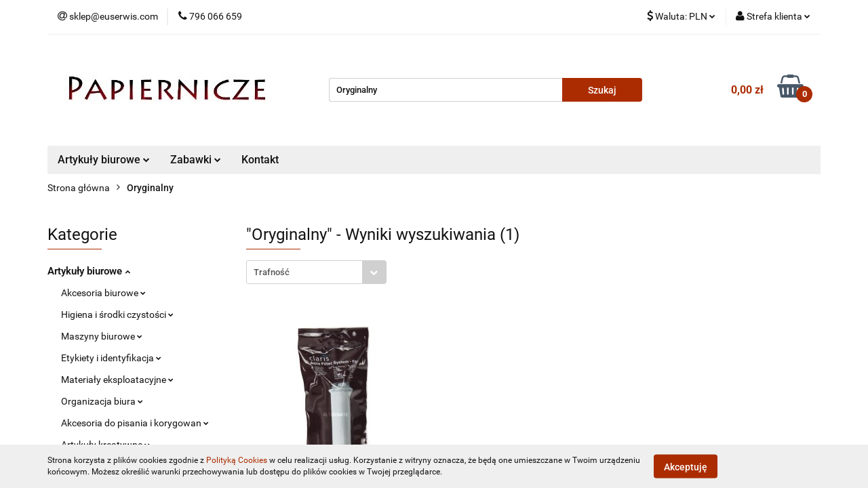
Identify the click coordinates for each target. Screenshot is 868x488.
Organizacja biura (102, 401)
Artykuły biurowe (104, 160)
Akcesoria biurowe (103, 293)
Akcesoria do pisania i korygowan (135, 423)
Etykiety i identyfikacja (111, 358)
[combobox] (316, 272)
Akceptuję (686, 466)
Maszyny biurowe (102, 336)
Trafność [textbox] (272, 272)
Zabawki (196, 160)
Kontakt (260, 160)
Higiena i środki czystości (117, 314)
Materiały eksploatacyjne (117, 380)
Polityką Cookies (237, 460)
